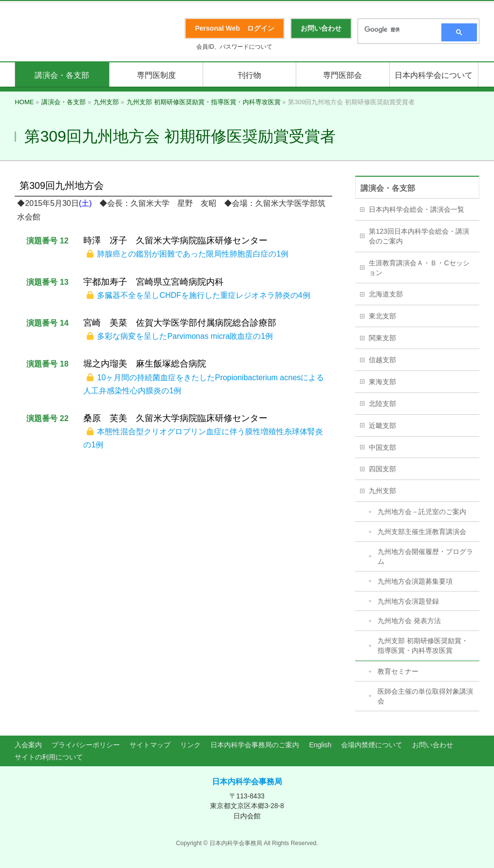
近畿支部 (382, 425)
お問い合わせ (433, 745)
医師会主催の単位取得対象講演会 (425, 696)
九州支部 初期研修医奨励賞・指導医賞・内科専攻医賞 (423, 646)
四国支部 (382, 469)
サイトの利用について (49, 757)
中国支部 (382, 447)
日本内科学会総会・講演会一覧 (417, 209)
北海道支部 (386, 294)
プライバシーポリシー (86, 745)
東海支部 (382, 382)
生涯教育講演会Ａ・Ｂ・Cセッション (419, 268)
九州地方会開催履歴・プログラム (425, 556)
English (320, 745)
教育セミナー (398, 671)
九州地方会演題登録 (408, 601)
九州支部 (382, 491)
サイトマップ (150, 745)
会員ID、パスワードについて (234, 47)
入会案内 (28, 745)
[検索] (397, 30)
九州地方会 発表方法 (409, 621)
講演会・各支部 (388, 188)
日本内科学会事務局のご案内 (255, 745)
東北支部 (382, 316)
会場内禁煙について (372, 745)
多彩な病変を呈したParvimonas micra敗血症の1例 (185, 336)
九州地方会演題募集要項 (415, 581)
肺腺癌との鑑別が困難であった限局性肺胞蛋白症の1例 (193, 254)
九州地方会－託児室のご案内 (422, 512)
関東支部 (382, 338)
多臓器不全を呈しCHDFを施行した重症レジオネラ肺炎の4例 (203, 295)
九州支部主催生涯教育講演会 (422, 532)
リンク (190, 745)
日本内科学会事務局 (247, 782)
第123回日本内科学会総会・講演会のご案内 (419, 236)
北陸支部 (382, 404)
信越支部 (382, 360)
